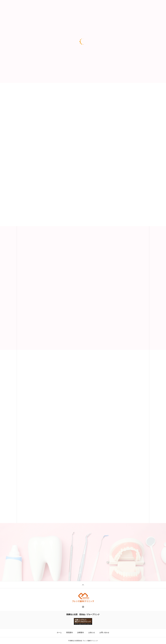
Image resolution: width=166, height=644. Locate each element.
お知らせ (92, 632)
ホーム (59, 632)
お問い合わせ (104, 632)
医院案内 (70, 632)
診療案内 (81, 632)
